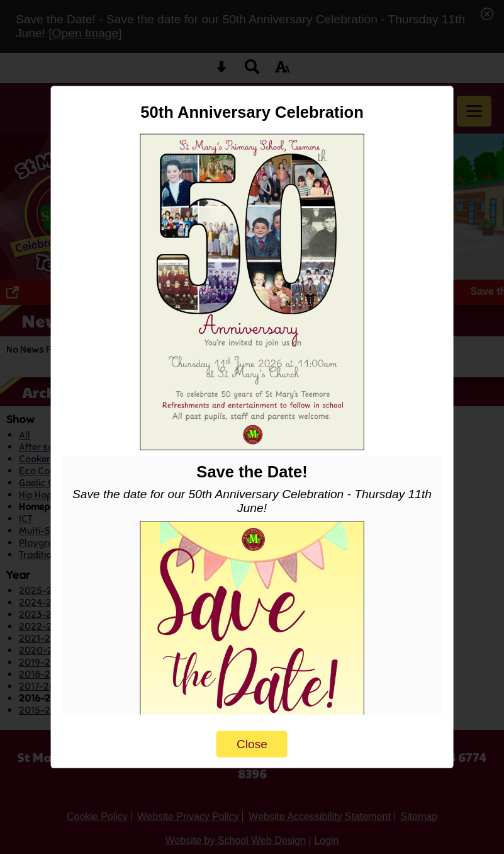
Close (252, 743)
